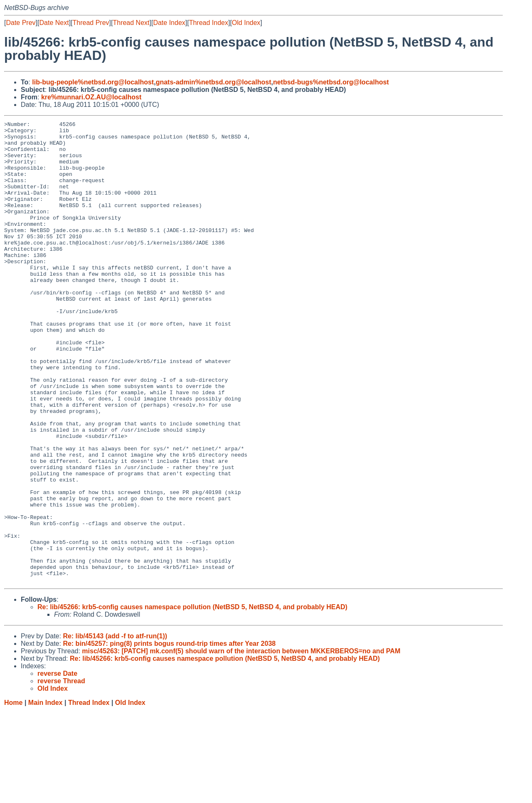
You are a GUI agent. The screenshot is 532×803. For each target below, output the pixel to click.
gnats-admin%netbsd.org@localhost (214, 82)
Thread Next (131, 23)
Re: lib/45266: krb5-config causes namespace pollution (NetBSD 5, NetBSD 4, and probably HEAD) (192, 699)
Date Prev (21, 23)
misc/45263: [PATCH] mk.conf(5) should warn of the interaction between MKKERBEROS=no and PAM (241, 743)
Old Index (246, 23)
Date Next (54, 23)
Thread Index (209, 23)
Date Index (169, 23)
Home (13, 795)
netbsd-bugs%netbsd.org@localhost (331, 82)
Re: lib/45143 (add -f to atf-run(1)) (115, 728)
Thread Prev (91, 23)
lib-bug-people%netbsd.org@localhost (93, 82)
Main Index (46, 795)
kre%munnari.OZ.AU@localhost (91, 97)
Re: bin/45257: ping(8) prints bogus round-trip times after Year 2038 (169, 736)
